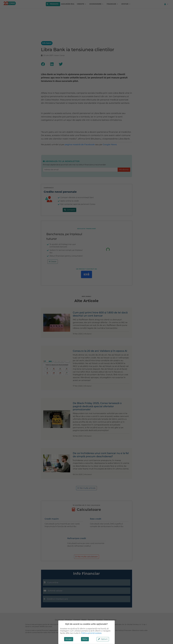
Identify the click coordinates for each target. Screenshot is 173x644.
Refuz (85, 639)
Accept (69, 639)
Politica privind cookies (91, 633)
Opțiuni (103, 639)
